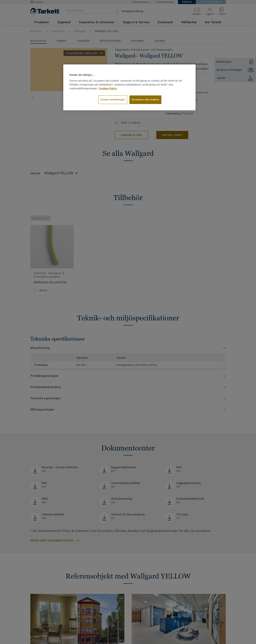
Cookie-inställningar (113, 100)
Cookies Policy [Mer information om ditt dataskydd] (108, 89)
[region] (129, 87)
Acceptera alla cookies (145, 100)
